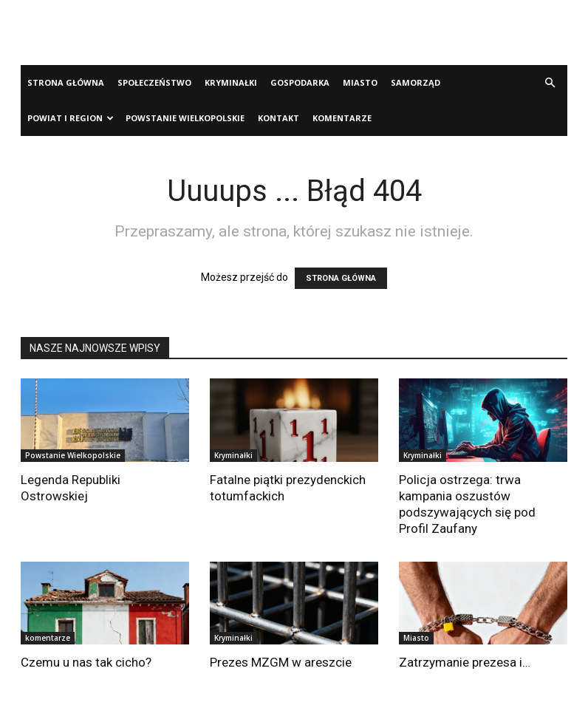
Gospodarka (300, 82)
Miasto (360, 82)
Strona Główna (66, 82)
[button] (550, 83)
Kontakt (278, 118)
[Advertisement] (294, 33)
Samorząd (416, 82)
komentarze (342, 118)
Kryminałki (231, 82)
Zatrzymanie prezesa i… (465, 662)
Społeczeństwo (154, 82)
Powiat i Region (71, 118)
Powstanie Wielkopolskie (185, 118)
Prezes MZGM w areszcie (281, 662)
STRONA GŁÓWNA (341, 278)
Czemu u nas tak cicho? (86, 662)
